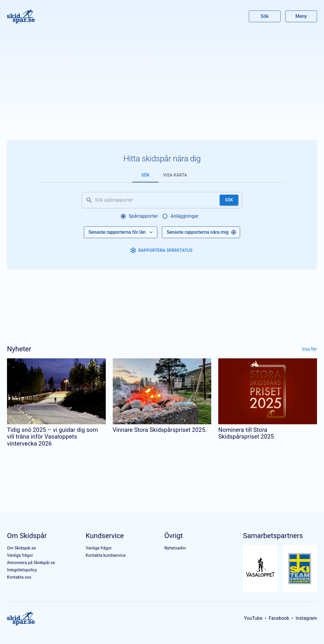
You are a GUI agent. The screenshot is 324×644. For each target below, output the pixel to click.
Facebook (279, 618)
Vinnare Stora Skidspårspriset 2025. (160, 430)
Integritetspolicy (22, 570)
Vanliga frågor (20, 555)
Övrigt (174, 536)
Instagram (306, 618)
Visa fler (309, 349)
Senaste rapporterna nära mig (202, 232)
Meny (301, 16)
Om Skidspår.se (21, 548)
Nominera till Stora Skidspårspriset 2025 (246, 433)
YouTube (253, 618)
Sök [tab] (145, 175)
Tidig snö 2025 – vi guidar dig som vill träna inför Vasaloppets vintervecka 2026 (52, 437)
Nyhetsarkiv (175, 548)
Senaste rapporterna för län (121, 232)
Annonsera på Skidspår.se (31, 563)
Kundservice (105, 536)
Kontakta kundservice (106, 555)
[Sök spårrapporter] (156, 200)
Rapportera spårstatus (161, 250)
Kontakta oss (19, 577)
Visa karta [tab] (175, 175)
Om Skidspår (27, 536)
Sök (265, 16)
